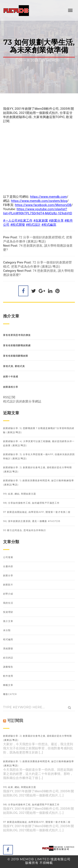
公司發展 (8, 557)
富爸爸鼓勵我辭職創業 (16, 356)
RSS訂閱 (9, 397)
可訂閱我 (15, 721)
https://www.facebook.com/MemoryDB (43, 205)
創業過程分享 (11, 387)
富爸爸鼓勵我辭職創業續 (17, 345)
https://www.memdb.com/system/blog (39, 201)
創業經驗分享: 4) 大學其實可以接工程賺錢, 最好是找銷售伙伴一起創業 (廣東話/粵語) (39, 443)
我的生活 (8, 603)
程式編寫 (8, 639)
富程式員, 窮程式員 (14, 366)
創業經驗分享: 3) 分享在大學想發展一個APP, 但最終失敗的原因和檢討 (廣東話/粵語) (39, 456)
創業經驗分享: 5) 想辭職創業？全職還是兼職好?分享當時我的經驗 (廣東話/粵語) (39, 430)
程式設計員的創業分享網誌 (22, 401)
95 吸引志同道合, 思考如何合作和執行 (25, 530)
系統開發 (8, 649)
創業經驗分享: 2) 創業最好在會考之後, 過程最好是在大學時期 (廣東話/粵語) (37, 469)
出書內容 (8, 566)
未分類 (7, 630)
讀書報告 (8, 667)
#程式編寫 (49, 225)
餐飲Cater (10, 694)
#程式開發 (18, 225)
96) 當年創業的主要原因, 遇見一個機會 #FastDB (32, 521)
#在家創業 (41, 221)
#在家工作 (25, 221)
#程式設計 (33, 225)
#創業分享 (56, 221)
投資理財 (8, 612)
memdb (53, 60)
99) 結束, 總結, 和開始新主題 (20, 494)
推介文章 (8, 621)
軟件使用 (8, 676)
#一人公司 (11, 221)
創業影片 (8, 585)
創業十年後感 (11, 377)
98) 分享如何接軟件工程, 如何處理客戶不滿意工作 (31, 503)
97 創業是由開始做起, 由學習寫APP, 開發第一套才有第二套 (37, 512)
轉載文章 (8, 685)
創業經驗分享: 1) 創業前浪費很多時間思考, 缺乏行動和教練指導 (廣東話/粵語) (38, 483)
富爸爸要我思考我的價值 (17, 335)
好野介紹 (8, 594)
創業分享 (8, 575)
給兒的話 (8, 658)
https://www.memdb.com (48, 197)
